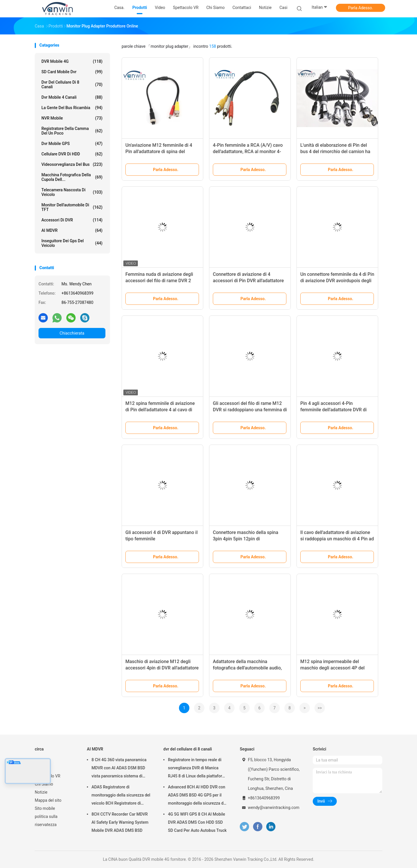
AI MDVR (72, 230)
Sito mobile (45, 808)
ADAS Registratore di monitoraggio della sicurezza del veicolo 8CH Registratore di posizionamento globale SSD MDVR (121, 796)
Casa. (40, 760)
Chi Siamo (44, 784)
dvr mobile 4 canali (72, 97)
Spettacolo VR (47, 776)
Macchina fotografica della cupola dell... (72, 177)
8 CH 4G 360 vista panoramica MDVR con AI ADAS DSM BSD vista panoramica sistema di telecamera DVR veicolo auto (119, 769)
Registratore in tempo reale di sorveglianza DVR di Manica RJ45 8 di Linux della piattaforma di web (198, 769)
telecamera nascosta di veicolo (72, 192)
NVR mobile (72, 118)
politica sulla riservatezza (46, 821)
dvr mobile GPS (72, 144)
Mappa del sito (48, 800)
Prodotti (42, 768)
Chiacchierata (72, 333)
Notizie (41, 792)
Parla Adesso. (361, 8)
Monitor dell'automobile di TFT (72, 207)
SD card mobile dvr (72, 72)
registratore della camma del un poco (72, 131)
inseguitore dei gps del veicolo (72, 243)
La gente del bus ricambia (72, 108)
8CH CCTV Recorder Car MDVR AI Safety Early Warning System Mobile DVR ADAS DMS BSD (120, 822)
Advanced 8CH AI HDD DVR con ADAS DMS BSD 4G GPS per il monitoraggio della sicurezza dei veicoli (197, 796)
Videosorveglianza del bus (72, 164)
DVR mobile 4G (72, 61)
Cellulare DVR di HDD (72, 154)
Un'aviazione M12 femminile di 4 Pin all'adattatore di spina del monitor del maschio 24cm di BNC (161, 152)
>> (320, 708)
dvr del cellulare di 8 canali (72, 85)
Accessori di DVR (72, 220)
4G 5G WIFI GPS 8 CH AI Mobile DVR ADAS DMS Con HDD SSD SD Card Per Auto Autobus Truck (197, 822)
